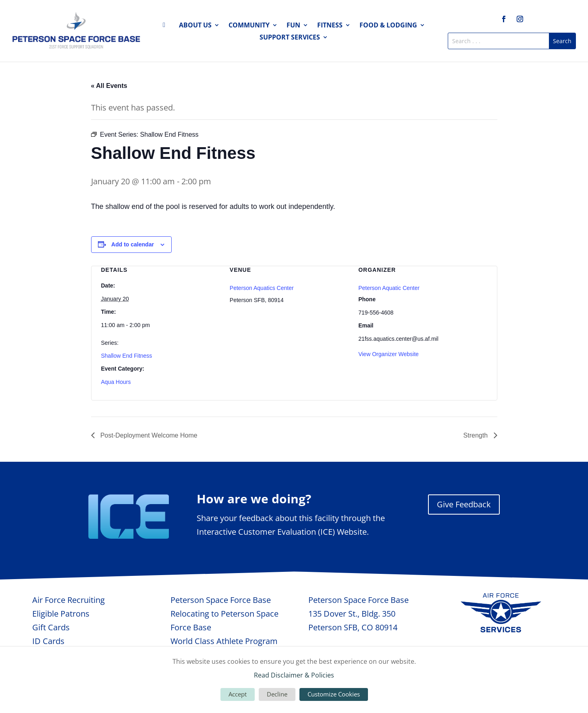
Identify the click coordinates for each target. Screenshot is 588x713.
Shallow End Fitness (127, 356)
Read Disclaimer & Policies (294, 675)
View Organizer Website (389, 354)
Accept (238, 694)
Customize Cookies (334, 694)
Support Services (290, 38)
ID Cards (48, 641)
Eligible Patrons (61, 614)
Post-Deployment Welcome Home (148, 435)
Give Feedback (464, 504)
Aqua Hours (116, 382)
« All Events (109, 86)
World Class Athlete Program (224, 641)
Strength (477, 435)
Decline (277, 694)
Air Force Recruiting (69, 600)
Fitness (330, 26)
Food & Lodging (388, 26)
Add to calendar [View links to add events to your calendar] (133, 244)
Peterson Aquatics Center (262, 288)
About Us (195, 26)
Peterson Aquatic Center (389, 288)
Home (166, 27)
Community (249, 26)
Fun (293, 26)
